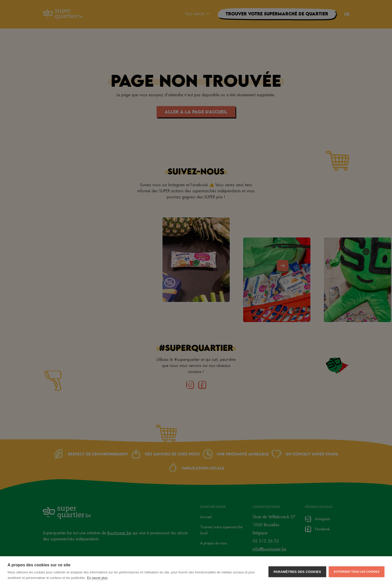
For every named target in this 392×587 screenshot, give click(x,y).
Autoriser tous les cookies (357, 573)
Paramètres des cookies (297, 573)
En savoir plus (97, 579)
